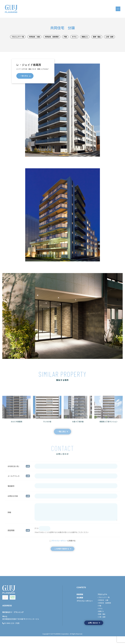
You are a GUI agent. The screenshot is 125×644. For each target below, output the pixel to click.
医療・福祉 (106, 37)
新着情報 (80, 602)
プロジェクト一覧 (21, 37)
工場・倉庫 (63, 42)
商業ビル (93, 37)
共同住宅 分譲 (39, 37)
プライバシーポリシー (85, 608)
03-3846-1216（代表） (12, 631)
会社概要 (80, 605)
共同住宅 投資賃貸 (58, 37)
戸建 (72, 37)
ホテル (82, 37)
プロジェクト (102, 602)
